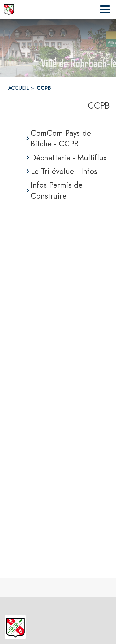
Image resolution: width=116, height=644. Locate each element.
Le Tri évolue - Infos (64, 171)
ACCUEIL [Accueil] (18, 88)
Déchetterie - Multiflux (69, 158)
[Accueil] (9, 9)
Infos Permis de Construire (57, 190)
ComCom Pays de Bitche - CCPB (61, 138)
